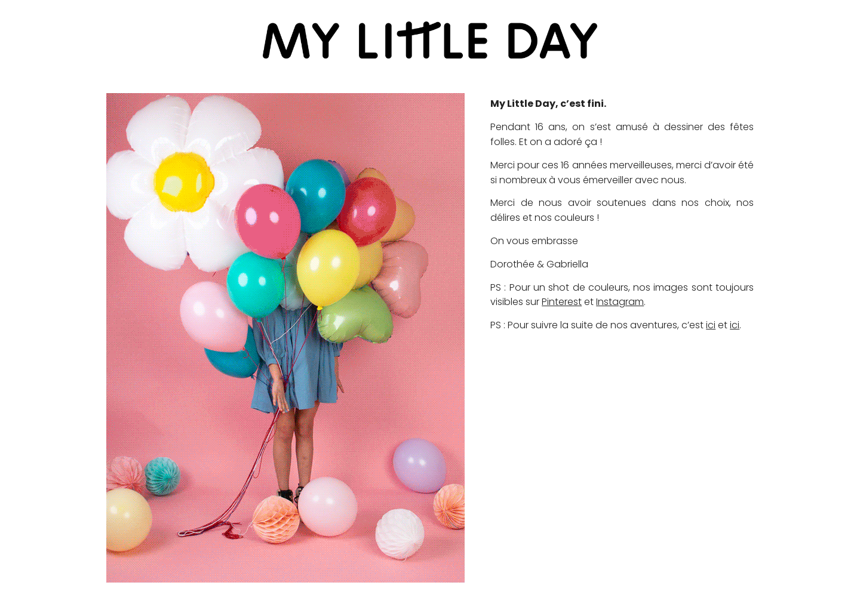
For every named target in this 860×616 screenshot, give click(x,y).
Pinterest (562, 302)
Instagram (620, 302)
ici (711, 325)
